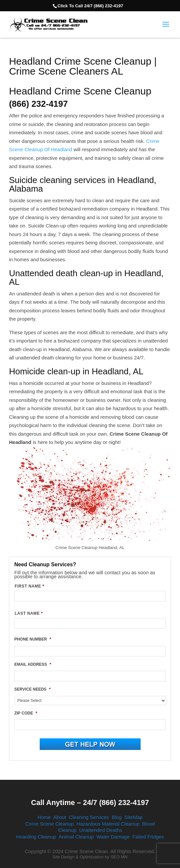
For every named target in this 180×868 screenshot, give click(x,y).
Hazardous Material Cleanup (108, 824)
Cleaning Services (89, 817)
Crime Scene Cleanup (49, 824)
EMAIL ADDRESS (33, 664)
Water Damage (113, 837)
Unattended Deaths (100, 830)
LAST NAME (29, 613)
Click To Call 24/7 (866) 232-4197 (90, 6)
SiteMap (134, 817)
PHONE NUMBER (33, 639)
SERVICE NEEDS (32, 689)
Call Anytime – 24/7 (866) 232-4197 (90, 803)
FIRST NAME (29, 586)
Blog (116, 817)
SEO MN (119, 857)
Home (44, 817)
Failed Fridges (148, 837)
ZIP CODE (26, 713)
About (60, 817)
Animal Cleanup (76, 837)
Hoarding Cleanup (36, 837)
